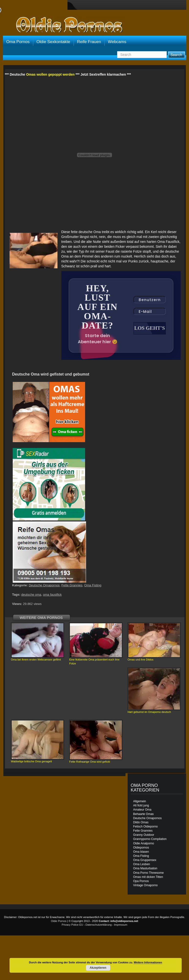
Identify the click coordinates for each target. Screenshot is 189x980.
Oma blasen (141, 852)
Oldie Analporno (144, 843)
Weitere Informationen (148, 962)
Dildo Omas (141, 822)
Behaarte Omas (144, 814)
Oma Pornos (18, 42)
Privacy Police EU (72, 925)
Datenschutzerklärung (99, 925)
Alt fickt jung (141, 805)
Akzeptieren (98, 968)
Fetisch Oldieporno (146, 827)
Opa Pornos (141, 881)
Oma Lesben (142, 864)
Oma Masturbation (145, 868)
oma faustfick (52, 595)
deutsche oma (31, 595)
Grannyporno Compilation (150, 839)
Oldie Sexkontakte (53, 42)
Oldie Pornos (59, 921)
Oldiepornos (141, 848)
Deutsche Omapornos (44, 585)
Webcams (117, 42)
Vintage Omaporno (146, 885)
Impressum (121, 925)
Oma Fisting (93, 585)
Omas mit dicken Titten (148, 877)
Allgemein (140, 801)
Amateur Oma (142, 810)
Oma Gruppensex (145, 860)
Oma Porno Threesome (149, 873)
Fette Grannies (72, 585)
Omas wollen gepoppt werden (50, 74)
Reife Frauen (89, 42)
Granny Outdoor (144, 835)
